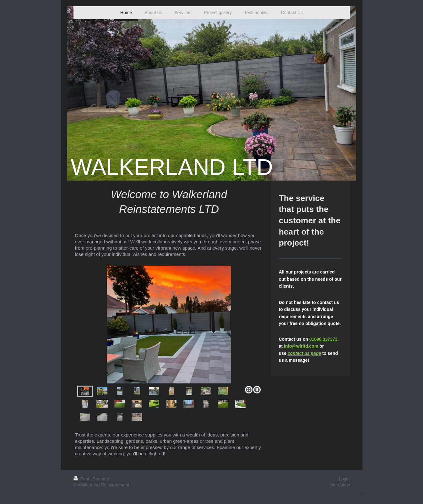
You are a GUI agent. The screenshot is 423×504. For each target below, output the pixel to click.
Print (82, 479)
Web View (340, 485)
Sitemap (101, 479)
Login (344, 479)
